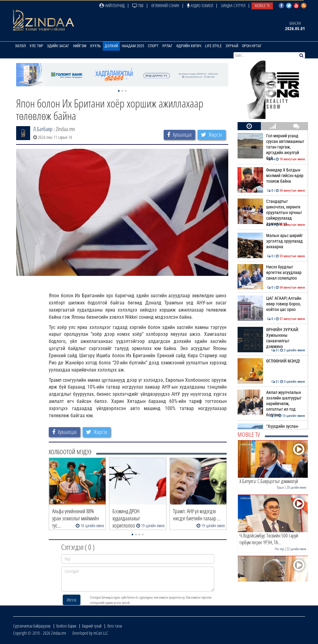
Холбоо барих (66, 626)
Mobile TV (262, 5)
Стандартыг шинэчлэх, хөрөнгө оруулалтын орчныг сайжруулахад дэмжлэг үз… (271, 213)
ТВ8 (138, 5)
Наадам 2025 (133, 46)
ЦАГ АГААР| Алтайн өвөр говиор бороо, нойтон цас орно (271, 304)
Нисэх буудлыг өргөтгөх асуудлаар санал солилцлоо (271, 273)
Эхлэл (20, 46)
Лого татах (115, 626)
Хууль (95, 46)
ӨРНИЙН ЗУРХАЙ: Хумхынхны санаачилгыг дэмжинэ (271, 338)
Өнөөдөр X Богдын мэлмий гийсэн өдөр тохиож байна (271, 176)
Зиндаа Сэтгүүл (233, 5)
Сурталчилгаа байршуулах (32, 626)
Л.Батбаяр (43, 129)
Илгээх (72, 600)
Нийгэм (80, 46)
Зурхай (232, 46)
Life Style (213, 46)
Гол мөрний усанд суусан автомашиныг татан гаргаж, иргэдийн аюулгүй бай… (271, 147)
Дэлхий (111, 46)
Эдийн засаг (58, 46)
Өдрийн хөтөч (189, 46)
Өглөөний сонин (165, 5)
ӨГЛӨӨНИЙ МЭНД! (271, 361)
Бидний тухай (92, 626)
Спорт (153, 46)
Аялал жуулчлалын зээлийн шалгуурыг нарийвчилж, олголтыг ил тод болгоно (271, 404)
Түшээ (280, 487)
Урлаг (167, 46)
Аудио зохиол (200, 5)
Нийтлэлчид (112, 5)
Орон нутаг (252, 46)
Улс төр (36, 46)
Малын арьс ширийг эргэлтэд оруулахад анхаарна (271, 241)
